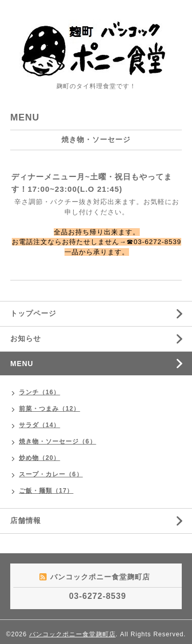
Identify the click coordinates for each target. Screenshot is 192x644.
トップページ (33, 313)
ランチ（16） (39, 392)
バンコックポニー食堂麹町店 (72, 634)
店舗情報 (26, 520)
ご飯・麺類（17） (46, 491)
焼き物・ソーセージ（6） (58, 441)
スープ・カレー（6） (51, 474)
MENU (22, 364)
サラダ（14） (39, 425)
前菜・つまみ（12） (49, 409)
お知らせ (26, 338)
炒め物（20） (39, 458)
